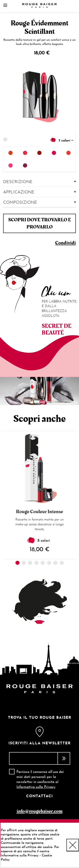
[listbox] (39, 159)
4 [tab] (44, 403)
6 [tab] (49, 563)
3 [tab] (40, 403)
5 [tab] (48, 403)
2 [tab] (35, 403)
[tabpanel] (39, 391)
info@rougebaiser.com (40, 811)
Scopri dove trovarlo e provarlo (40, 223)
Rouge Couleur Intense (39, 512)
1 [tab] (31, 403)
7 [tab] (55, 563)
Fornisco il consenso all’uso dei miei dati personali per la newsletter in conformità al (40, 780)
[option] (11, 153)
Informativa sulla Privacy (36, 787)
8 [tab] (62, 563)
